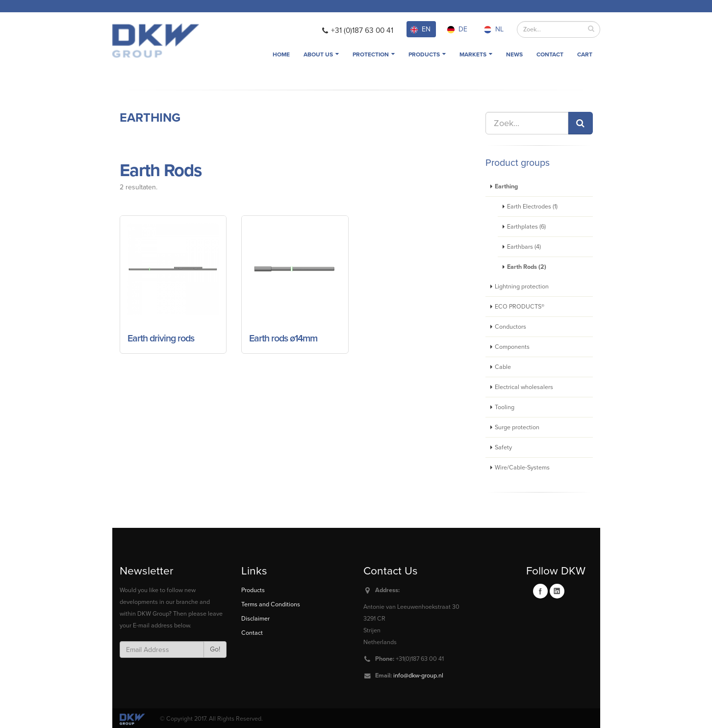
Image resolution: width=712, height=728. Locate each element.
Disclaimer (255, 619)
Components (512, 347)
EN (420, 29)
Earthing (150, 118)
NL (494, 29)
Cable (503, 367)
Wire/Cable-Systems (522, 468)
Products (427, 54)
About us (321, 54)
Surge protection (517, 427)
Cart (585, 54)
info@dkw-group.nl (418, 676)
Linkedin (557, 591)
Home (281, 54)
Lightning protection (522, 286)
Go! (215, 649)
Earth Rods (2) (527, 267)
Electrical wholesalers (524, 387)
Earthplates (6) (526, 227)
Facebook (540, 591)
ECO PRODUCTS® (520, 307)
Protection (374, 54)
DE (457, 29)
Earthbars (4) (524, 247)
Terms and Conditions (271, 604)
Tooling (505, 407)
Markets (476, 54)
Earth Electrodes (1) (532, 207)
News (514, 54)
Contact (550, 54)
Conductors (510, 327)
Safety (503, 447)
